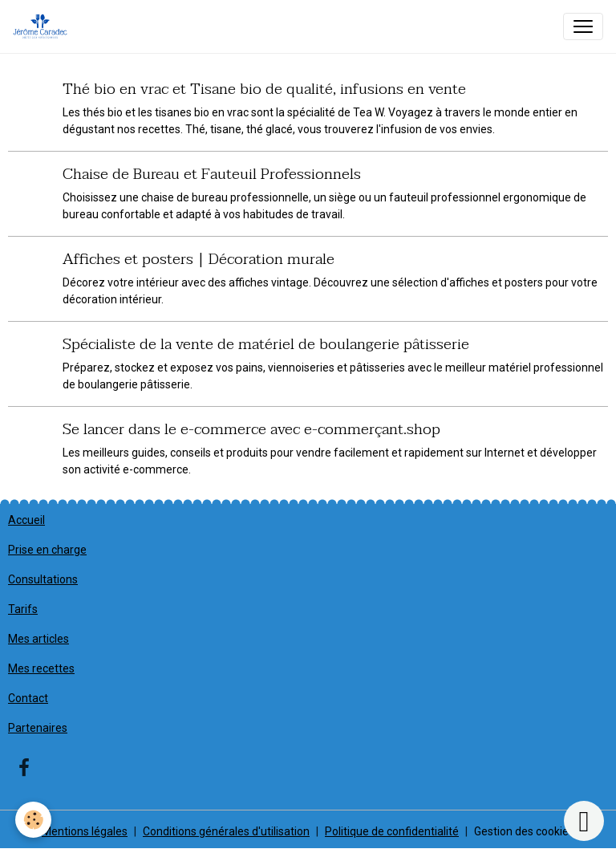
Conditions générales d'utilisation (226, 831)
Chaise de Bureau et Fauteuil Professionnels (212, 174)
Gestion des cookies (524, 831)
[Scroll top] (584, 821)
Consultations (43, 579)
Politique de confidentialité (392, 831)
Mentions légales (85, 831)
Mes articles (38, 639)
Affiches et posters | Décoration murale (199, 259)
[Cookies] (34, 820)
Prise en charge (47, 550)
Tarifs (23, 609)
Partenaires (38, 728)
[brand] (43, 26)
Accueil (26, 520)
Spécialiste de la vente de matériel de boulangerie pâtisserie (266, 344)
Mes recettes (41, 668)
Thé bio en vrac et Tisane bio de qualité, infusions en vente (264, 89)
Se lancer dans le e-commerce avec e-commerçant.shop (251, 429)
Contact (28, 698)
